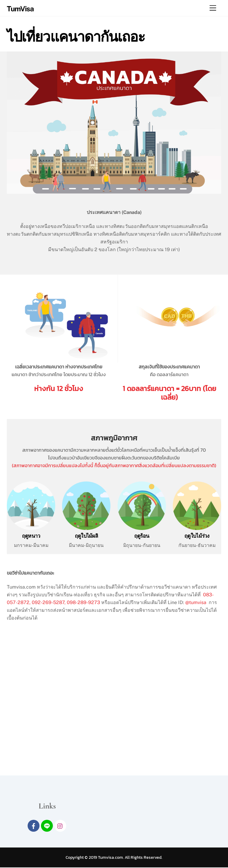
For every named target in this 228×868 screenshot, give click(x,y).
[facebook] (34, 826)
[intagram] (60, 826)
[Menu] (213, 8)
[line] (47, 826)
